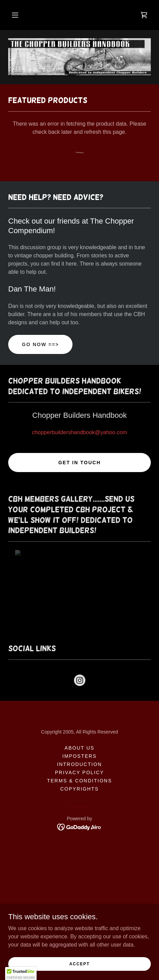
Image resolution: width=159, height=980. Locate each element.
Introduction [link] (79, 764)
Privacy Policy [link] (79, 772)
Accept (80, 964)
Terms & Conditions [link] (79, 781)
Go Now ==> (40, 344)
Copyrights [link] (79, 789)
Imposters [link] (79, 756)
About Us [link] (79, 748)
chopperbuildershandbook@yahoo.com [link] (79, 432)
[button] (15, 15)
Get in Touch (79, 463)
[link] (144, 15)
